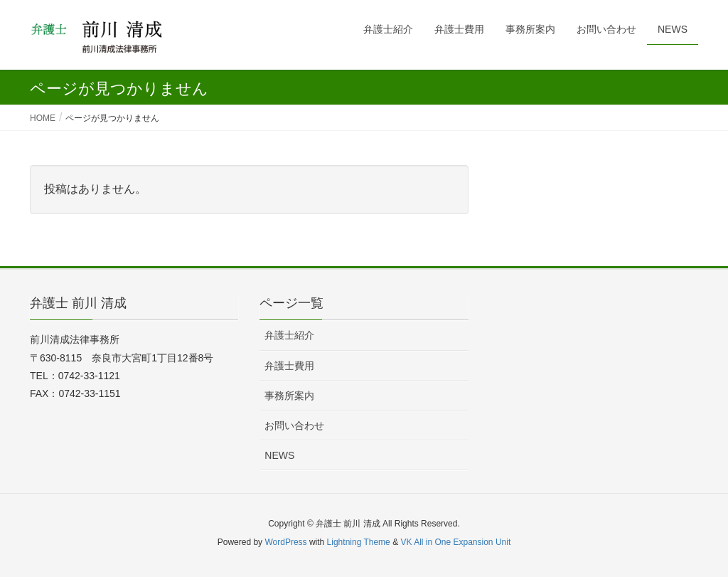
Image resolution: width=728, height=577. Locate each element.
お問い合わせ (294, 425)
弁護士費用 (289, 366)
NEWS (279, 455)
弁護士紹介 (289, 335)
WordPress (285, 542)
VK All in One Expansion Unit (455, 542)
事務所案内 (289, 396)
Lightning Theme (359, 542)
